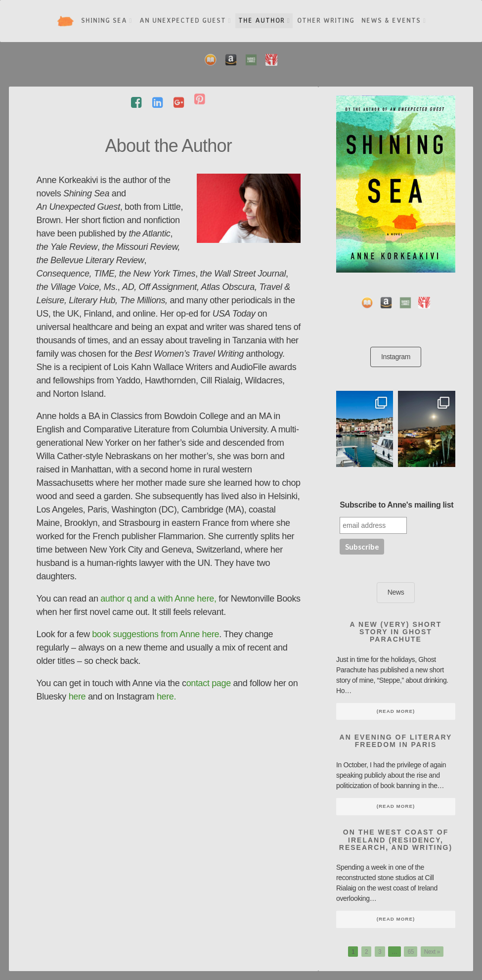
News (396, 592)
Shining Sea (107, 20)
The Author (264, 20)
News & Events (394, 20)
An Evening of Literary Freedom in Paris (396, 741)
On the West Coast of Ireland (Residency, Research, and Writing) (396, 840)
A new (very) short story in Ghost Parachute (396, 632)
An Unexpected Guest (185, 20)
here (77, 697)
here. (166, 697)
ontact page (209, 683)
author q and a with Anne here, (159, 599)
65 (411, 951)
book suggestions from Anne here (155, 634)
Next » (432, 951)
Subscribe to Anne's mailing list (396, 505)
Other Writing (326, 20)
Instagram (396, 357)
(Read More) (396, 711)
